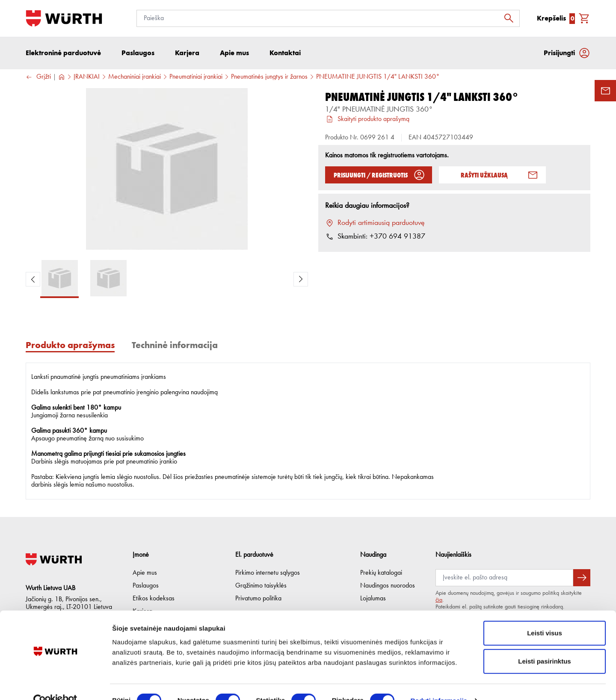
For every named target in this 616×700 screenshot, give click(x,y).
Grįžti (38, 78)
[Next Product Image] (301, 280)
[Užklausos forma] (605, 91)
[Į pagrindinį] (64, 18)
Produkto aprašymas (70, 345)
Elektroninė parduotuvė (63, 53)
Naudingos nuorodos (388, 586)
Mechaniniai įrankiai (135, 77)
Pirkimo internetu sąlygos (268, 573)
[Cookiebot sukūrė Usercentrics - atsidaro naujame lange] (55, 683)
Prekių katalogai (381, 573)
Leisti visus (545, 616)
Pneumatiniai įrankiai (196, 77)
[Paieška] (328, 18)
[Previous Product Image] (33, 280)
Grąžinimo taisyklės (261, 586)
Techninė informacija (175, 345)
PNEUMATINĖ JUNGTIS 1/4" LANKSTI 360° (378, 77)
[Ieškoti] (511, 18)
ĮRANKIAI (87, 77)
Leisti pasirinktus (544, 644)
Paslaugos (146, 586)
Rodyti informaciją (439, 683)
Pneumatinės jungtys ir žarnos (269, 77)
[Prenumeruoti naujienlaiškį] (582, 578)
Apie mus (145, 573)
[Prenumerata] (504, 578)
